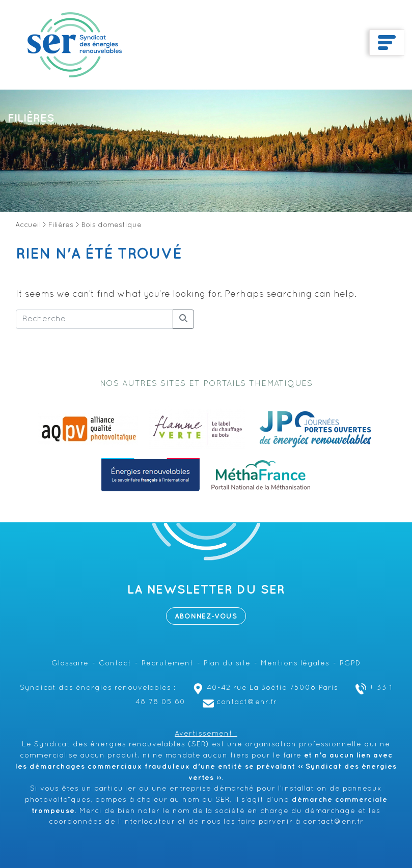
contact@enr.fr (239, 702)
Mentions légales (295, 664)
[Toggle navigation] (387, 43)
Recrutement (168, 664)
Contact (115, 664)
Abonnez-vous (206, 616)
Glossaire (70, 664)
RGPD (350, 664)
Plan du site (227, 664)
